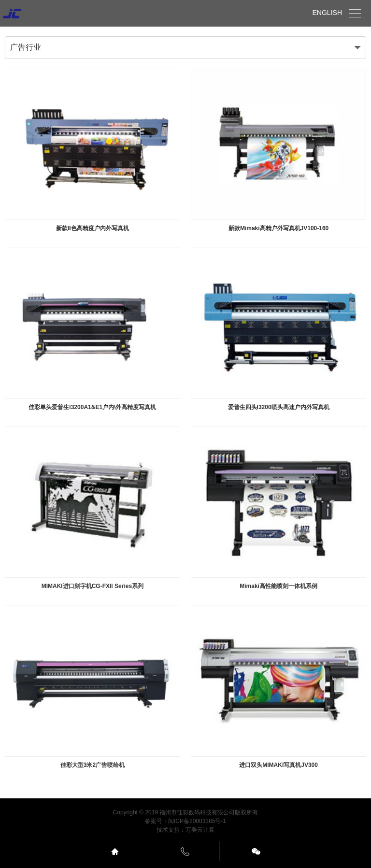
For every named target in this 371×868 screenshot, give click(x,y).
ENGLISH (327, 13)
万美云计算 (200, 830)
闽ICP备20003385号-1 (197, 821)
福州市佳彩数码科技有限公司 (197, 812)
